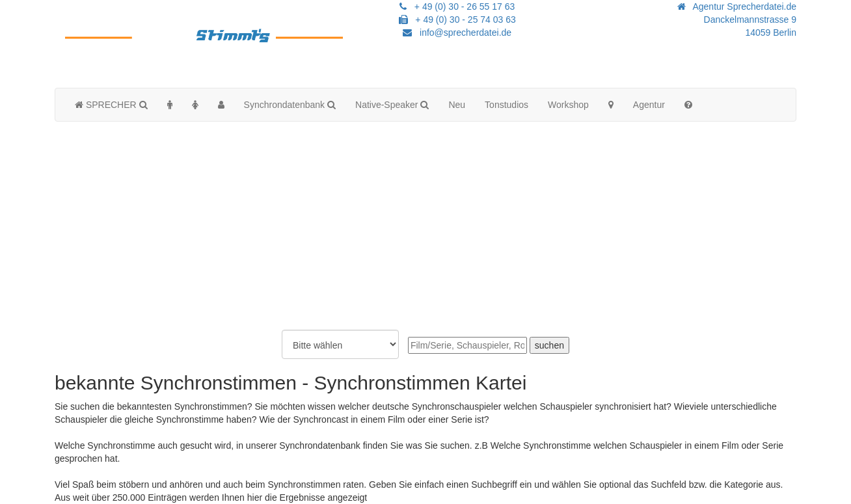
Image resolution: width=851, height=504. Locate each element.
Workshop (568, 105)
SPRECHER (111, 105)
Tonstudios (507, 105)
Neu (457, 105)
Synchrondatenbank (290, 105)
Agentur (649, 105)
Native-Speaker (392, 105)
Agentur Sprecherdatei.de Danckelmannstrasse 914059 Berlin (737, 20)
